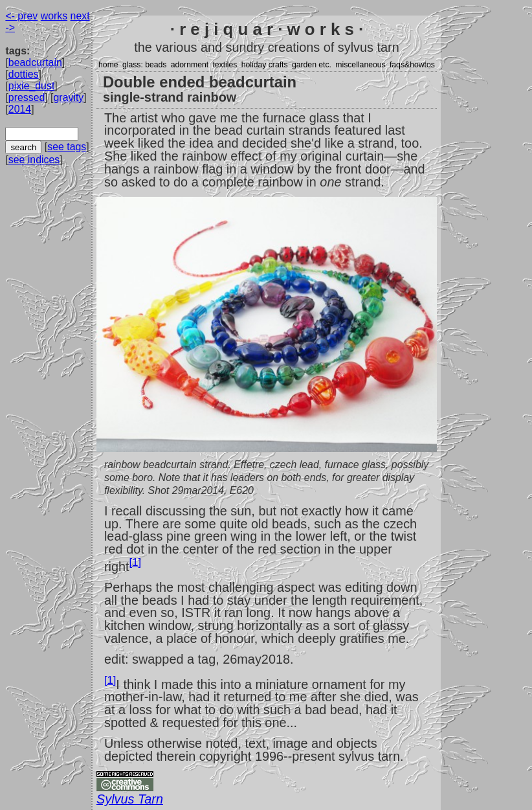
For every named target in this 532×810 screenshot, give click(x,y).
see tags (67, 147)
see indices (34, 160)
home (108, 65)
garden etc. (312, 65)
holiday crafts (265, 65)
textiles (225, 65)
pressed (27, 97)
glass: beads (145, 65)
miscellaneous (360, 65)
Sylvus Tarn (130, 799)
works (54, 16)
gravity (69, 97)
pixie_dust (31, 86)
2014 (20, 109)
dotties (24, 74)
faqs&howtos (412, 65)
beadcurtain (35, 62)
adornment (190, 65)
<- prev (21, 16)
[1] (135, 562)
